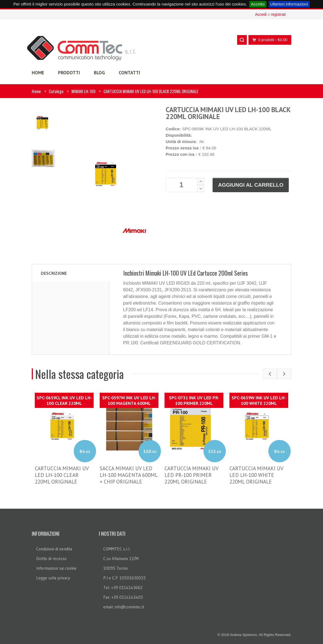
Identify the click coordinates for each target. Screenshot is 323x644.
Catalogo (56, 91)
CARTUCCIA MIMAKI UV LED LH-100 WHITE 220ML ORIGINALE (256, 475)
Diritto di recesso (51, 559)
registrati (278, 14)
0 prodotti (268, 40)
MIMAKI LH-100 (84, 91)
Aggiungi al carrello (251, 185)
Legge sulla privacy (53, 578)
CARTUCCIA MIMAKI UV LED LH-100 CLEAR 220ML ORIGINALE (62, 475)
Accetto (258, 4)
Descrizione (54, 273)
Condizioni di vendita (54, 549)
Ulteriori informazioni (289, 4)
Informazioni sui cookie (56, 568)
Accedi (261, 14)
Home (36, 91)
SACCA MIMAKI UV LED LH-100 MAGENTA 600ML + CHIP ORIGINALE (129, 475)
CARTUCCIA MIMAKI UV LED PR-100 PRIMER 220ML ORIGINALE (191, 475)
